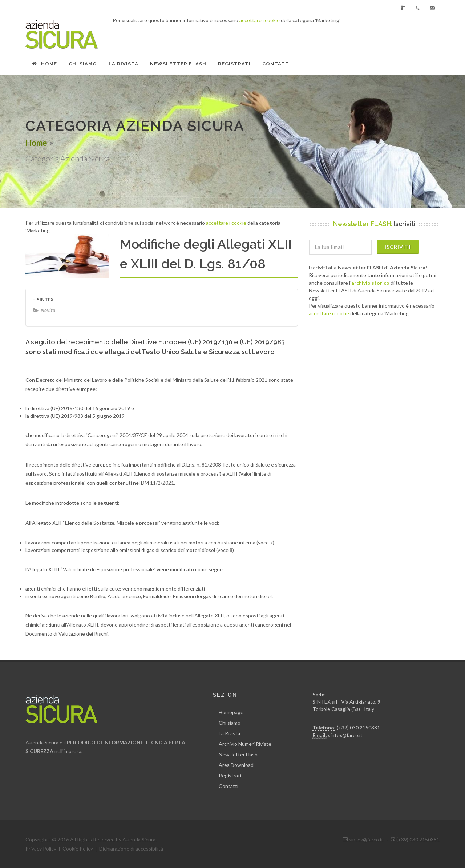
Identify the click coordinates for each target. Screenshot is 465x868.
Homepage (231, 712)
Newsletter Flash (238, 754)
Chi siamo (230, 723)
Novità (48, 310)
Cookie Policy (78, 849)
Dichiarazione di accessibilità (131, 849)
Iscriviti (398, 247)
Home (36, 143)
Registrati (230, 775)
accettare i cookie (260, 20)
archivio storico (370, 283)
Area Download (236, 765)
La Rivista (229, 733)
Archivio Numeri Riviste (245, 744)
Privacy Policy (41, 849)
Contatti (229, 786)
